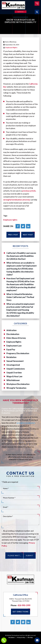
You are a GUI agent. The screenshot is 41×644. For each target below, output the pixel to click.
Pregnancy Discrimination (18, 353)
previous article (29, 191)
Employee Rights (11, 47)
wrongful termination (26, 423)
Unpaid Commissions (16, 369)
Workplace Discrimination (18, 384)
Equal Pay (11, 350)
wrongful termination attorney (17, 200)
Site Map (30, 637)
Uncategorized (13, 365)
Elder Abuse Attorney (16, 338)
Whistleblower (13, 380)
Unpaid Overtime (14, 373)
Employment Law (14, 346)
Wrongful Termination (16, 388)
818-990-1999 (24, 605)
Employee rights (10, 220)
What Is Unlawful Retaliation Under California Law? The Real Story (20, 297)
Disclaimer (12, 637)
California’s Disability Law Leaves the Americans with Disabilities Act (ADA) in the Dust (21, 256)
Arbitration (11, 330)
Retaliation (11, 357)
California (21, 12)
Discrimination (13, 334)
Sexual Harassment (15, 361)
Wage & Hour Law (14, 376)
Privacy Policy (21, 637)
